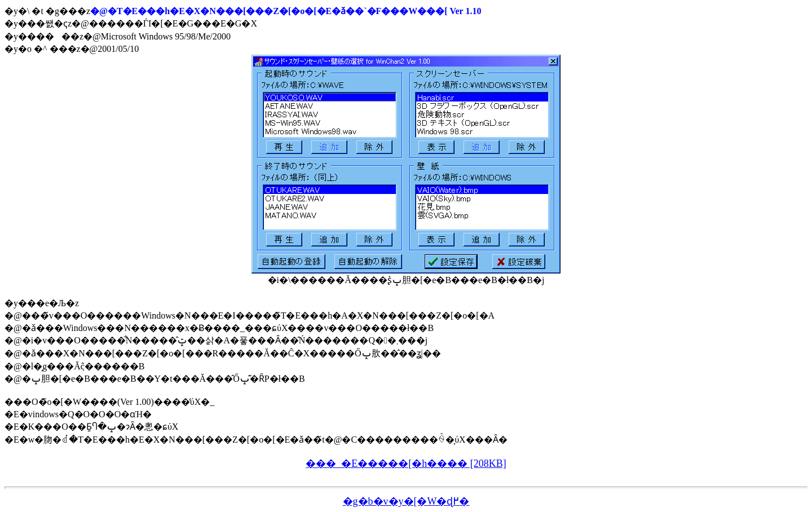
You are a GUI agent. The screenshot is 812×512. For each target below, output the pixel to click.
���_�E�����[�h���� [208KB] (406, 464)
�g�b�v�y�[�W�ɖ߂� (406, 501)
